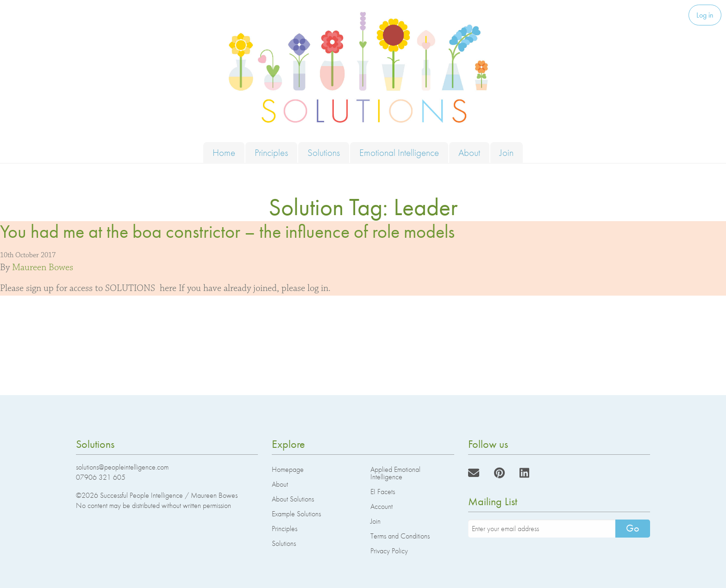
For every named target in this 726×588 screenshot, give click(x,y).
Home (224, 152)
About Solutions (293, 499)
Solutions (324, 152)
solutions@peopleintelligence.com (122, 467)
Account (382, 506)
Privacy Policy (389, 551)
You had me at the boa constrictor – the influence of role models (227, 232)
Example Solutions (296, 514)
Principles (271, 152)
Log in (705, 15)
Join (507, 152)
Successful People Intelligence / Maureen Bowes (169, 495)
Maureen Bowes (43, 267)
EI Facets (383, 492)
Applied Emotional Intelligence (395, 473)
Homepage (288, 469)
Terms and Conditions (400, 536)
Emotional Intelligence (399, 152)
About (469, 152)
